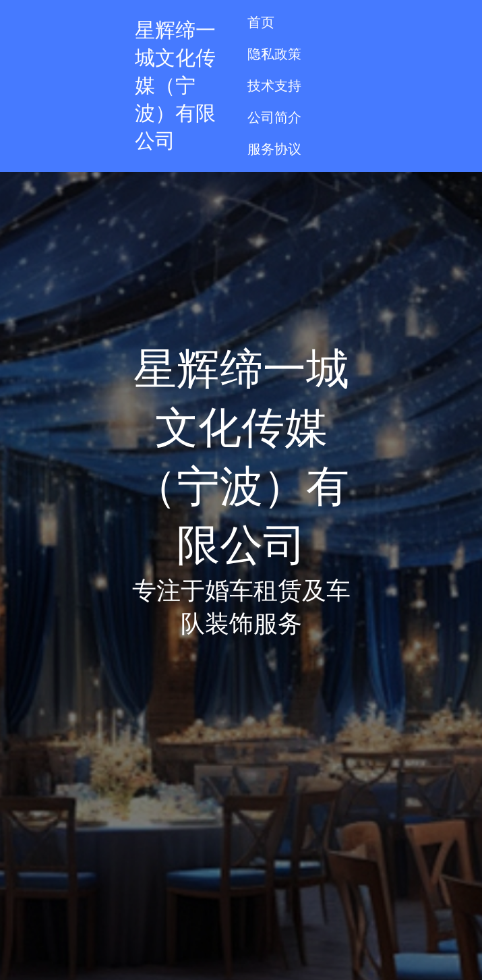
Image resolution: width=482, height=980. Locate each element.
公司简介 (274, 117)
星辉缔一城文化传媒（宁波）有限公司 (175, 85)
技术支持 (274, 86)
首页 (261, 22)
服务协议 (274, 149)
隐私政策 (274, 54)
